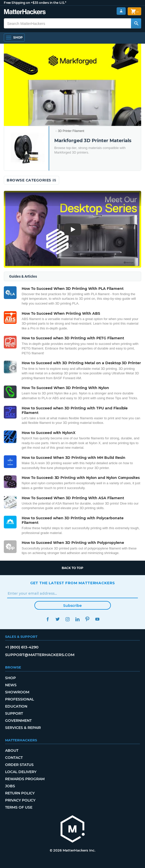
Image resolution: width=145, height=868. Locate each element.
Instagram (68, 619)
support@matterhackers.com (40, 655)
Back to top (72, 568)
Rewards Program (25, 779)
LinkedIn (78, 619)
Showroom (17, 692)
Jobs (10, 786)
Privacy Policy (20, 800)
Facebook (48, 619)
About (12, 750)
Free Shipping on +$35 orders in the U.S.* (35, 3)
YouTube (97, 619)
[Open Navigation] (14, 38)
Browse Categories (31, 180)
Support (14, 713)
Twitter (58, 619)
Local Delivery (21, 772)
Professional (19, 699)
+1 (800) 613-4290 (22, 647)
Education (16, 706)
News (11, 685)
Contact (14, 758)
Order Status (19, 765)
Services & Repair (23, 728)
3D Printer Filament (71, 131)
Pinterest (88, 619)
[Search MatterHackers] (136, 23)
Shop (10, 678)
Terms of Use (19, 807)
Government (18, 721)
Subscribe (72, 606)
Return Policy (20, 793)
